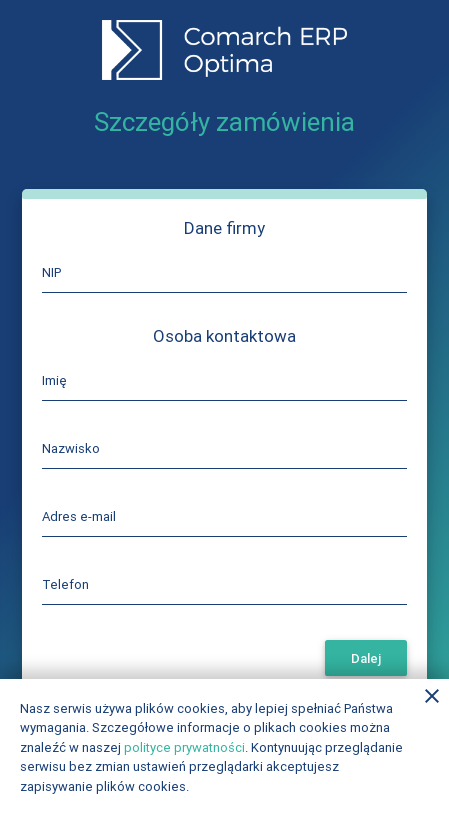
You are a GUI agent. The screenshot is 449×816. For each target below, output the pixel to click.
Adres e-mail (79, 516)
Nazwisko (71, 448)
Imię (54, 380)
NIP (51, 272)
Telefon (65, 584)
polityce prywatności (184, 747)
